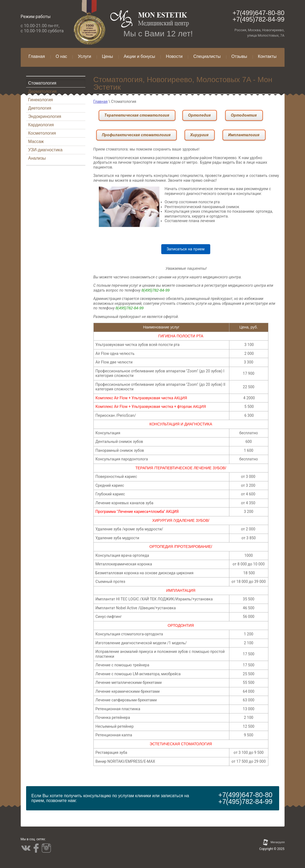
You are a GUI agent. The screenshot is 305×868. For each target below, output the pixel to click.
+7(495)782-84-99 (259, 19)
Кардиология (41, 125)
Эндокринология (45, 116)
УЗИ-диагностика (45, 150)
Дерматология (43, 91)
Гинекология (41, 100)
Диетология (40, 108)
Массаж (36, 141)
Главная (101, 101)
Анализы (37, 158)
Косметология (42, 133)
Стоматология (42, 83)
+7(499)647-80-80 (259, 13)
